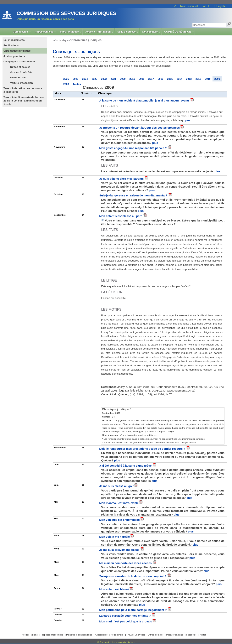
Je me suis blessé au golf (116, 486)
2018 (142, 79)
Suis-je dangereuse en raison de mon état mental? (134, 195)
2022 (104, 79)
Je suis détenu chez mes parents (122, 179)
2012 (198, 79)
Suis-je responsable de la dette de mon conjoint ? (133, 576)
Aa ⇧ (206, 6)
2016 (160, 79)
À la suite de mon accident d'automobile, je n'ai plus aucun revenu (144, 101)
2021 (113, 79)
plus (188, 120)
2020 (123, 79)
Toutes (77, 84)
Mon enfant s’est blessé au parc (121, 216)
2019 (132, 79)
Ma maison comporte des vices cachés (126, 563)
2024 (85, 79)
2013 (189, 79)
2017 (151, 79)
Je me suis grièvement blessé (120, 550)
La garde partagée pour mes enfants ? (125, 616)
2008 (66, 84)
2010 (208, 79)
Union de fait (18, 78)
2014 (179, 79)
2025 (76, 79)
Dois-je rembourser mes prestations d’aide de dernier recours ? (143, 449)
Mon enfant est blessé (114, 589)
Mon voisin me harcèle (114, 537)
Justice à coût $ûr (21, 72)
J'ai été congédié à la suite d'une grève (126, 466)
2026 (66, 79)
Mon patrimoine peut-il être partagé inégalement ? (133, 610)
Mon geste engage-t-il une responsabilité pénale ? (133, 148)
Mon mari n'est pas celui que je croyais (126, 621)
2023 (94, 79)
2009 (217, 79)
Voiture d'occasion (22, 83)
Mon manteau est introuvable (119, 503)
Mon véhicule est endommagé (119, 520)
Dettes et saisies (20, 67)
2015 (170, 79)
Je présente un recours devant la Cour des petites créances (139, 128)
